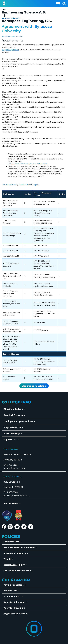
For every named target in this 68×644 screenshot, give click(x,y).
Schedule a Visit (12, 596)
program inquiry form (10, 50)
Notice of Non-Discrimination (19, 547)
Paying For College (14, 585)
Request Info (10, 591)
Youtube (17, 527)
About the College (13, 409)
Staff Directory (12, 433)
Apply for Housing (13, 608)
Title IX (7, 559)
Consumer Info (11, 542)
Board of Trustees (13, 415)
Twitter (24, 527)
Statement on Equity (15, 553)
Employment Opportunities (18, 421)
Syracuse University (11, 18)
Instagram (10, 527)
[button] (64, 4)
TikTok (31, 527)
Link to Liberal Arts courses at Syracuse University (28, 164)
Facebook (4, 527)
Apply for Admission (14, 602)
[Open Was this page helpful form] (34, 386)
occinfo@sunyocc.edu (14, 468)
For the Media (11, 503)
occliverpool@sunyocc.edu (16, 495)
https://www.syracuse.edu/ (12, 36)
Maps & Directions (13, 427)
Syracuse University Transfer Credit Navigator (21, 185)
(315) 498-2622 (11, 465)
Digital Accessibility (14, 565)
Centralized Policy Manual (17, 571)
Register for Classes (14, 614)
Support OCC (10, 440)
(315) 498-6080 (11, 492)
